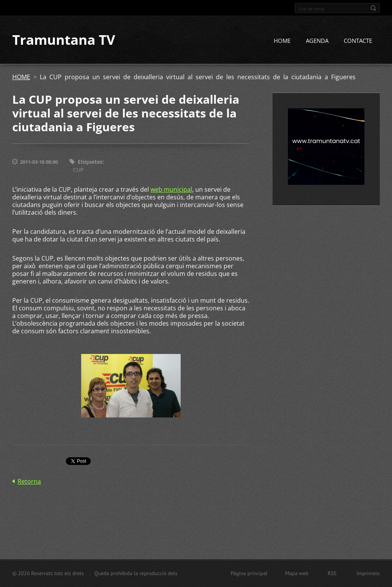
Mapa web (297, 573)
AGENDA (317, 41)
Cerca (373, 8)
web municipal (171, 189)
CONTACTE (358, 41)
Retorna (29, 481)
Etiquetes (90, 162)
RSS (332, 573)
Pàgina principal (249, 573)
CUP (78, 170)
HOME (282, 41)
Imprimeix (368, 573)
